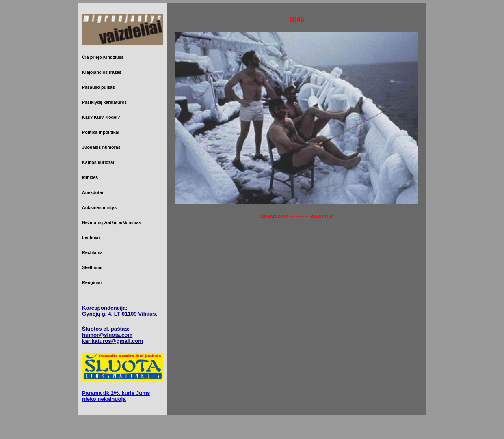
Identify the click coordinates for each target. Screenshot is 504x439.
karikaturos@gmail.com (112, 341)
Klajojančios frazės (102, 72)
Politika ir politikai (101, 132)
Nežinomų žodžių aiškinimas (111, 222)
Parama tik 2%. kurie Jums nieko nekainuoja (116, 396)
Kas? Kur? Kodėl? (101, 117)
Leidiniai (91, 237)
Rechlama (92, 252)
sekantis (322, 216)
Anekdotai (93, 192)
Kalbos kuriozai (98, 162)
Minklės (90, 177)
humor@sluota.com (107, 335)
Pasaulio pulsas (98, 87)
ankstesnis (275, 216)
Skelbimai (92, 267)
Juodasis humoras (101, 147)
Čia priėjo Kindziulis (103, 57)
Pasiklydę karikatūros (104, 102)
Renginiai (92, 282)
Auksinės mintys (99, 207)
